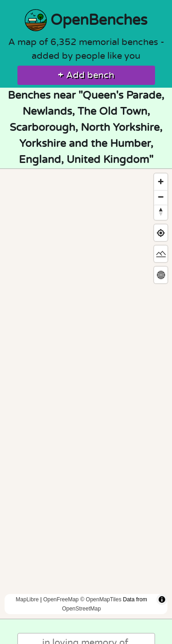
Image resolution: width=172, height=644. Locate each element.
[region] (86, 394)
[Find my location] (161, 233)
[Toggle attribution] (162, 599)
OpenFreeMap (61, 599)
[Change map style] (161, 254)
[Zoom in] (161, 182)
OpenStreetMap (81, 609)
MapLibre (27, 599)
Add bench (86, 75)
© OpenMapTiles (101, 599)
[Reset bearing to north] (161, 211)
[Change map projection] (161, 275)
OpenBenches (86, 20)
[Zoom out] (161, 197)
